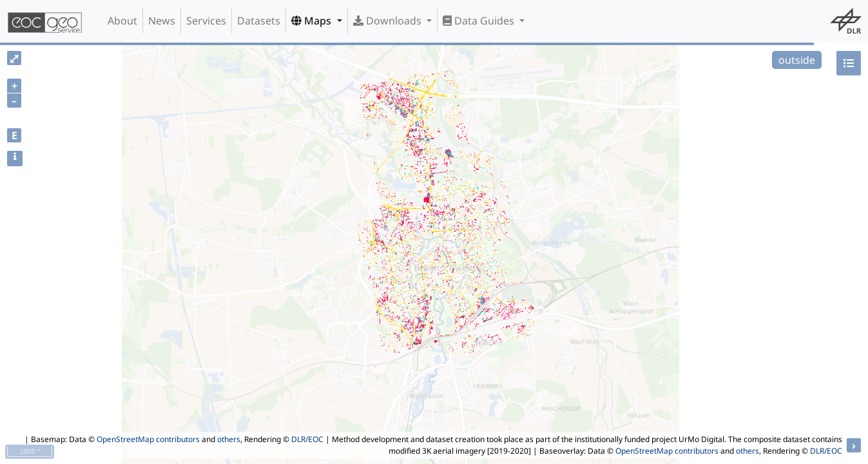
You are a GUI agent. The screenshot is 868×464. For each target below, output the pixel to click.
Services (206, 21)
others (229, 439)
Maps (313, 21)
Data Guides (480, 21)
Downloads (389, 21)
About (122, 21)
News (162, 21)
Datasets (259, 21)
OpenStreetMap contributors (148, 439)
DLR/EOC (307, 439)
